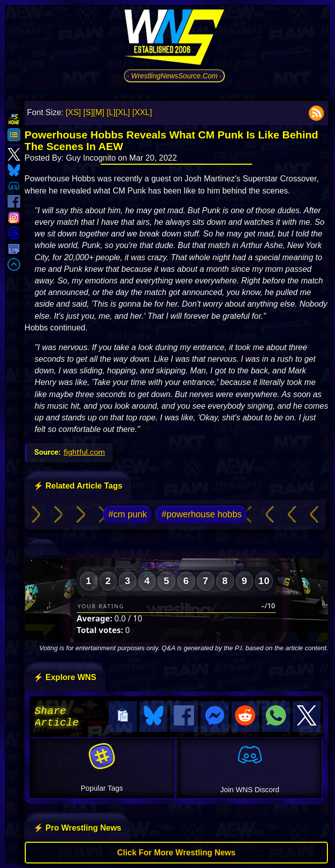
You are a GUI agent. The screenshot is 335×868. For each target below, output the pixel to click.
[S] (88, 112)
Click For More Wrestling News (176, 851)
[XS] (73, 112)
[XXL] (142, 112)
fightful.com (84, 452)
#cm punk (128, 514)
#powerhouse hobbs (202, 514)
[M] (99, 112)
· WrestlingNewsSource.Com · (175, 76)
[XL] (123, 112)
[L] (111, 112)
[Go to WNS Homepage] (174, 39)
